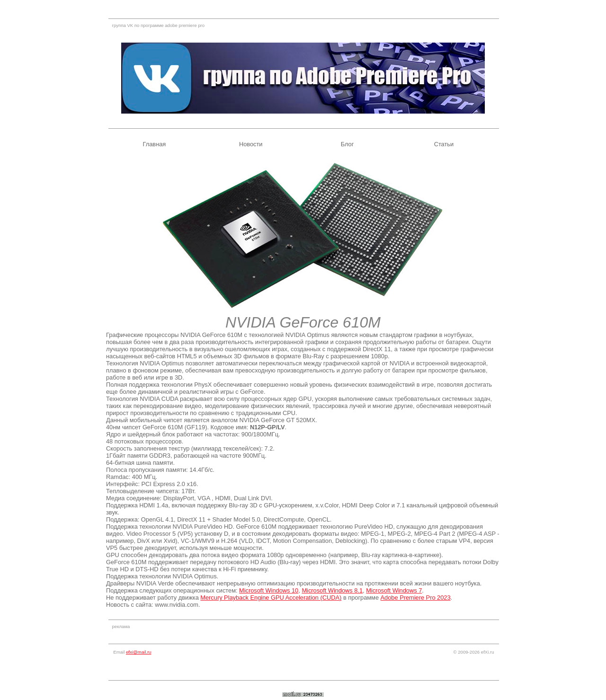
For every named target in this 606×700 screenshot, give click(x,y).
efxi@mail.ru (138, 652)
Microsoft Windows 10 (269, 590)
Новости (251, 144)
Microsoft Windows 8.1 (332, 590)
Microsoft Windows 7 (394, 590)
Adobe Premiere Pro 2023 (416, 598)
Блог (348, 144)
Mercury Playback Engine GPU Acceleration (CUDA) (271, 598)
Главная (155, 144)
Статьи (444, 144)
